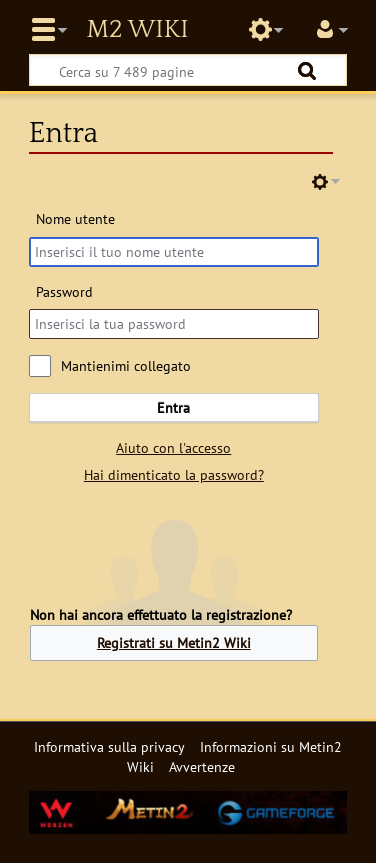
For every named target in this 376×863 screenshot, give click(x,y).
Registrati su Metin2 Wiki (174, 642)
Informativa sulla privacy (109, 746)
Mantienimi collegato (126, 365)
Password (64, 291)
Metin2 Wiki (137, 30)
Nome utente (75, 218)
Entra (173, 407)
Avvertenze (202, 766)
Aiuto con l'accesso (173, 447)
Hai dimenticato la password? (174, 474)
